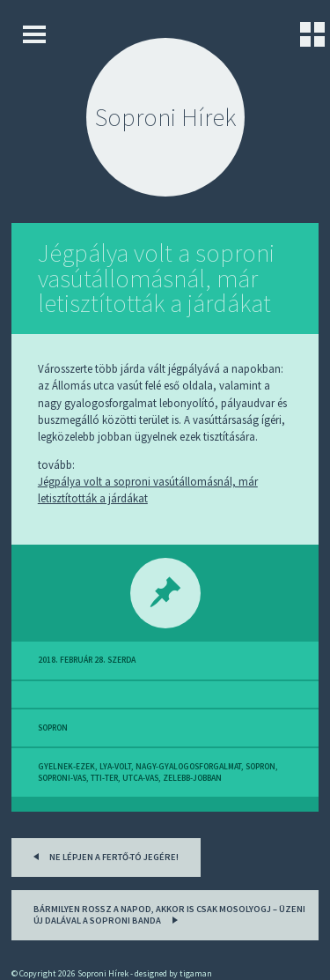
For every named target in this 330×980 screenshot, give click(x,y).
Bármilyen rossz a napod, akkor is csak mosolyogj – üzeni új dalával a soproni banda (169, 915)
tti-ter (104, 778)
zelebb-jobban (192, 778)
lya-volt (115, 767)
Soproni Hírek (165, 117)
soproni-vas (62, 778)
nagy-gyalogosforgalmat (188, 767)
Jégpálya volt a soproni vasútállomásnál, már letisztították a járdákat (156, 278)
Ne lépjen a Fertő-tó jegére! (103, 855)
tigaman (196, 973)
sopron (53, 728)
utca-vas (140, 778)
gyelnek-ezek (66, 767)
